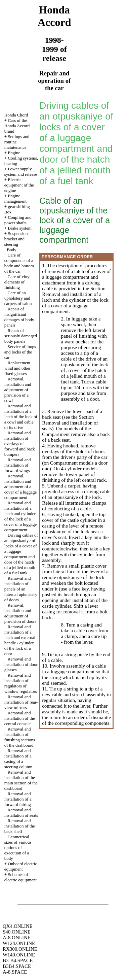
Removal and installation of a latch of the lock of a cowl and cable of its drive (21, 417)
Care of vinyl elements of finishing (17, 282)
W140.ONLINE (19, 955)
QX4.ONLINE (18, 926)
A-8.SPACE (15, 972)
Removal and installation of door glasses (21, 664)
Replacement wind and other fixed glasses (17, 368)
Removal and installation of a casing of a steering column (18, 759)
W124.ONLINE (19, 943)
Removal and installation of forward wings (18, 465)
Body (11, 250)
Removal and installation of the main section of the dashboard (21, 780)
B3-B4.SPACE (18, 960)
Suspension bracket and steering (16, 239)
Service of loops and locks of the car (20, 352)
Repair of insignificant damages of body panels (19, 317)
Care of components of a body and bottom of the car (19, 263)
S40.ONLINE (17, 932)
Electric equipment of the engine (19, 185)
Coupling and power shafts (18, 220)
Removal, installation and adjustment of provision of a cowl (18, 390)
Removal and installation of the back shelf (20, 826)
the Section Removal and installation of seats (70, 423)
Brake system (19, 228)
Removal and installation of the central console (20, 718)
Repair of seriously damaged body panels (21, 336)
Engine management (15, 198)
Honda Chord (16, 115)
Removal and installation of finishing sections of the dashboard (20, 737)
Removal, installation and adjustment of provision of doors (20, 613)
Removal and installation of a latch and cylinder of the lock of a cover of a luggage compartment (20, 516)
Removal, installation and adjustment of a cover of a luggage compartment (20, 487)
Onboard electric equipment (21, 866)
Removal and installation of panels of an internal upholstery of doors (21, 589)
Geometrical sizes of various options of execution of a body (18, 848)
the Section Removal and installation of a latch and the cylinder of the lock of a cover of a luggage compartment (75, 300)
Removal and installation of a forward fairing (18, 799)
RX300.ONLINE (20, 949)
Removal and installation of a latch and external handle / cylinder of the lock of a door (20, 640)
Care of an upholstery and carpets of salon (18, 298)
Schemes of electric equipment (20, 877)
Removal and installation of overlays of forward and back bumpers (20, 444)
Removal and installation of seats (21, 813)
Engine (14, 153)
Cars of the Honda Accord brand (17, 126)
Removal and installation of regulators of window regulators (21, 683)
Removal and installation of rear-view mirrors (21, 702)
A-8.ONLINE (17, 938)
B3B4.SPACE (17, 966)
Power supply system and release (21, 172)
